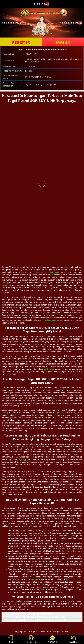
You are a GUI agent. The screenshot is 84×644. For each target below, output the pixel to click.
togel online (49, 369)
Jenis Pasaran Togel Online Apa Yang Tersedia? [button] (40, 617)
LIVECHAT (73, 639)
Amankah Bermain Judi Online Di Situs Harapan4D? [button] (41, 620)
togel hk (59, 413)
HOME (10, 639)
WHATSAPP (52, 639)
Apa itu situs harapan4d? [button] (41, 614)
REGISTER (21, 42)
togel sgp (22, 459)
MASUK (63, 42)
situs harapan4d (50, 320)
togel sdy (56, 398)
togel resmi (35, 579)
